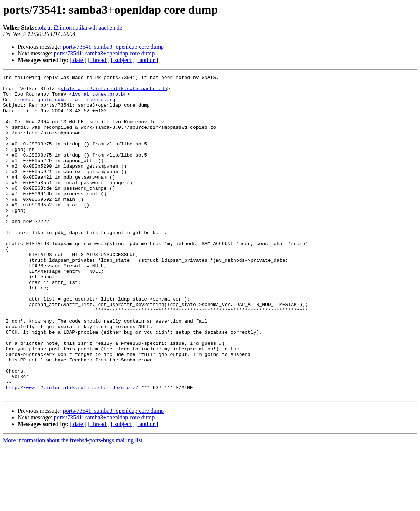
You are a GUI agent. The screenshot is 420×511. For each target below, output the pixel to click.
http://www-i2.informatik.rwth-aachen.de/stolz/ (72, 450)
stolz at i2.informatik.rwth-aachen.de (79, 28)
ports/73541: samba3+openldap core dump (113, 47)
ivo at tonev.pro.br (99, 98)
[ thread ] (99, 60)
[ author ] (147, 60)
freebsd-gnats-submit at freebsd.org (65, 105)
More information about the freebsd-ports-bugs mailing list (73, 505)
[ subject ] (123, 60)
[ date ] (78, 60)
